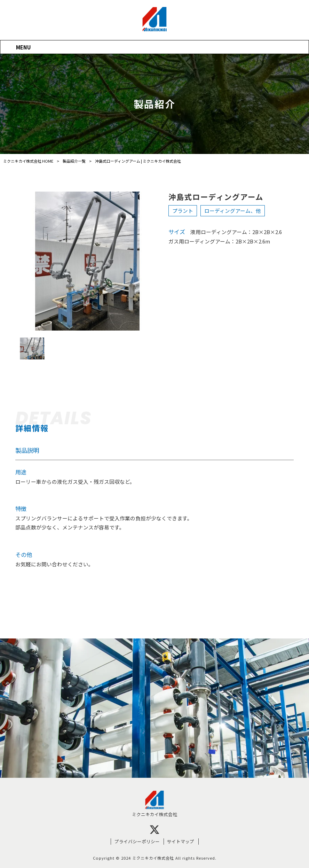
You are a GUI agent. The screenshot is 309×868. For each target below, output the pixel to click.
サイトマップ (181, 842)
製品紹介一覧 (74, 161)
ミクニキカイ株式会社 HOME (28, 161)
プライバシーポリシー (137, 842)
